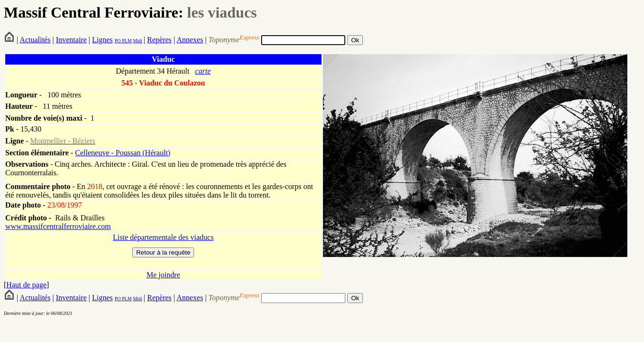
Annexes (190, 40)
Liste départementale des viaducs (163, 237)
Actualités (35, 40)
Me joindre (163, 275)
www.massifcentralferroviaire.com (58, 226)
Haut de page (26, 285)
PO (118, 41)
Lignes (102, 40)
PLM (126, 41)
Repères (159, 40)
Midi (137, 41)
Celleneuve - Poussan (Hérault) (123, 153)
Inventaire (71, 40)
